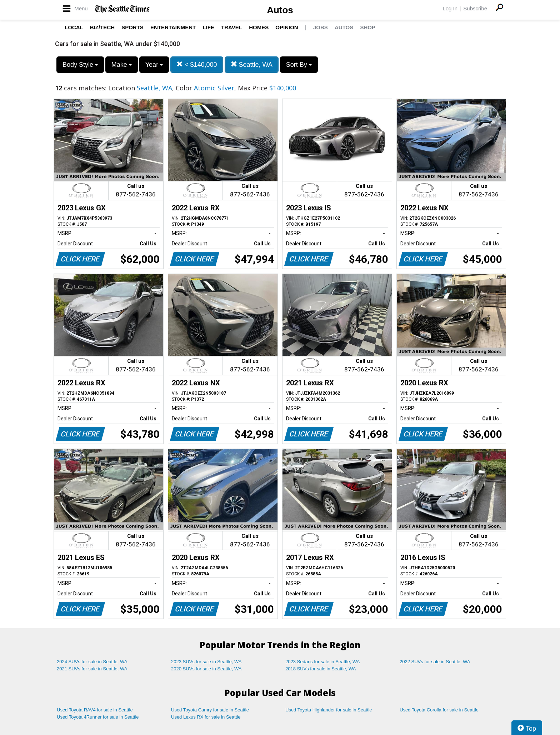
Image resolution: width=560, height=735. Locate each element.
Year (154, 65)
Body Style (80, 65)
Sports (132, 27)
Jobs (321, 27)
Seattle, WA (252, 64)
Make (122, 65)
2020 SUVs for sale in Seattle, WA (206, 669)
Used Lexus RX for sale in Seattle (206, 717)
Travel (232, 27)
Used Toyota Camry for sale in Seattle (210, 710)
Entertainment (173, 27)
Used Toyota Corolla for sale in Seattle (439, 710)
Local (74, 27)
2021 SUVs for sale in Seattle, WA (92, 669)
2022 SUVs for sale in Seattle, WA (435, 662)
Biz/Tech (102, 27)
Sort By (299, 65)
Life (208, 27)
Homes (259, 27)
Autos (280, 10)
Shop (368, 27)
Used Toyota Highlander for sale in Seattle (329, 710)
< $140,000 (197, 64)
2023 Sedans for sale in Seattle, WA (322, 662)
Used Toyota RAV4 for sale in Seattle (95, 710)
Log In (450, 8)
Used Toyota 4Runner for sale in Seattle (98, 717)
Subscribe (475, 8)
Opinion (287, 27)
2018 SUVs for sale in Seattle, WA (321, 669)
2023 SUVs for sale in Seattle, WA (206, 662)
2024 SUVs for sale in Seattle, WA (92, 662)
